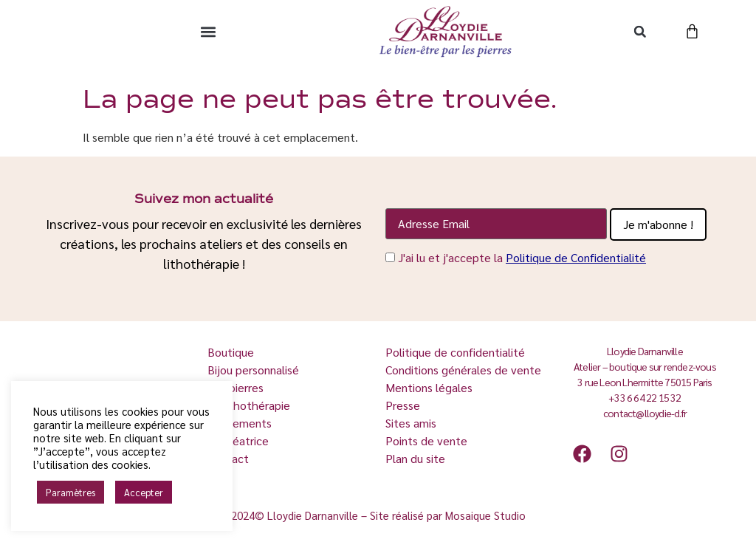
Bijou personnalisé (253, 370)
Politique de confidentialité (455, 352)
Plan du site (415, 458)
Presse (403, 405)
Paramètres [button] (71, 492)
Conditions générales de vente (463, 370)
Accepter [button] (144, 492)
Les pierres (237, 387)
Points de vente (426, 440)
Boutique (232, 352)
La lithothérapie (250, 405)
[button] (208, 31)
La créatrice (240, 440)
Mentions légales (429, 387)
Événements (240, 423)
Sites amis (411, 423)
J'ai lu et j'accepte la (522, 257)
